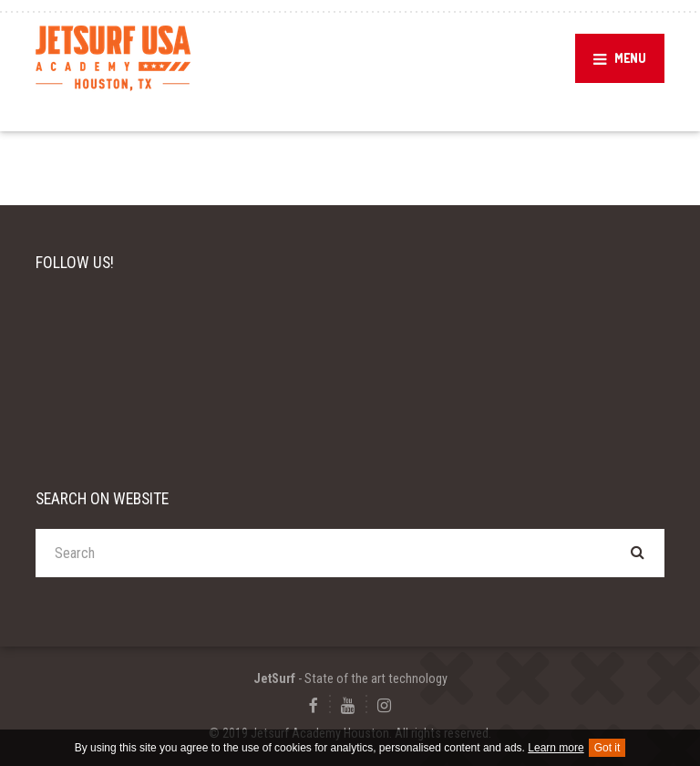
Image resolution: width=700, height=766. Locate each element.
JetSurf (274, 678)
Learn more (556, 748)
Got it (607, 748)
